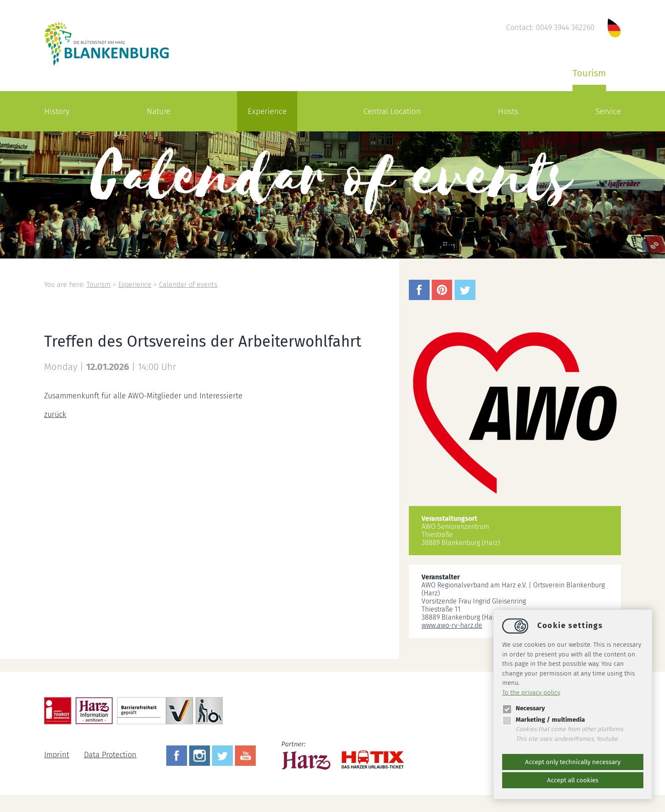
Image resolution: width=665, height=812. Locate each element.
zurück (55, 414)
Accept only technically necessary (573, 762)
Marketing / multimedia (543, 720)
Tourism (589, 73)
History (57, 111)
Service (608, 111)
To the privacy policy (531, 692)
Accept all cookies (573, 780)
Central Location (392, 111)
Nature (159, 111)
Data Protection (110, 755)
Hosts (508, 111)
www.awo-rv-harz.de (452, 625)
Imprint (57, 755)
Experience (267, 111)
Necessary (524, 708)
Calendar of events (188, 285)
